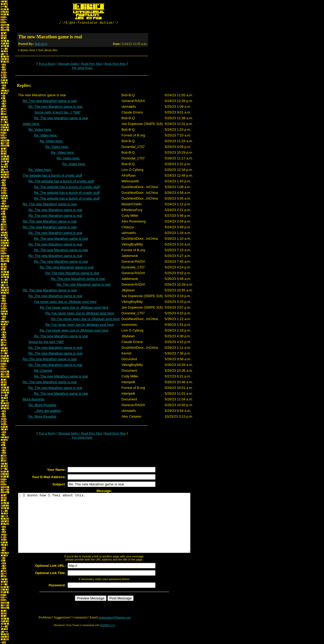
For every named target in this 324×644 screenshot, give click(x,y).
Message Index (68, 64)
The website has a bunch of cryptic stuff (52, 176)
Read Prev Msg (92, 64)
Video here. (31, 125)
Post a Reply (47, 64)
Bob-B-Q (41, 44)
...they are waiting (47, 411)
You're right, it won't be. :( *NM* (57, 113)
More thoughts (34, 400)
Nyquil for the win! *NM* (46, 343)
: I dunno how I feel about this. (115, 529)
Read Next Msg (115, 64)
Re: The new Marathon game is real (50, 102)
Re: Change (43, 371)
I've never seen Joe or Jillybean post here (65, 302)
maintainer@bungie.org (115, 630)
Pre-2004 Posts (82, 68)
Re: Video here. (40, 130)
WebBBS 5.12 (107, 638)
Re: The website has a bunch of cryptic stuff (61, 182)
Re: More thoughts (42, 406)
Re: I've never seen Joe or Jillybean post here (74, 308)
